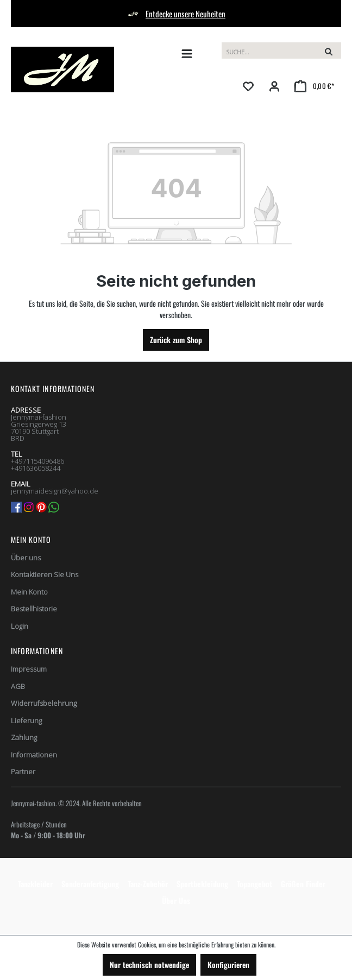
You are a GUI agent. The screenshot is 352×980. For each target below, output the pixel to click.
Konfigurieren (228, 965)
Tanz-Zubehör (148, 884)
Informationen (34, 755)
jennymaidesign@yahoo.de (55, 491)
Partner (23, 772)
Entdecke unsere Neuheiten (186, 14)
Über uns (26, 558)
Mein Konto (31, 539)
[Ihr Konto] (274, 86)
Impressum (29, 669)
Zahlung (24, 737)
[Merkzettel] (248, 86)
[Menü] (187, 53)
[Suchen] (329, 50)
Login (20, 626)
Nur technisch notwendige (149, 965)
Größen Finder (303, 884)
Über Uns (176, 900)
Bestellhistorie (34, 609)
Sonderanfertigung (90, 884)
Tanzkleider (35, 884)
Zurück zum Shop (176, 340)
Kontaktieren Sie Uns (45, 574)
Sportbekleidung (202, 884)
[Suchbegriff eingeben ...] (269, 50)
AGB (18, 686)
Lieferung (26, 720)
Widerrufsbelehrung (44, 703)
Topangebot (254, 884)
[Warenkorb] (314, 86)
